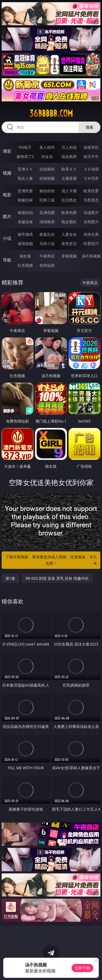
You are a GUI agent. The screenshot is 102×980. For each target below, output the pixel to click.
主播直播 (69, 178)
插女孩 (25, 256)
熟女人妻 (25, 178)
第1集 (10, 578)
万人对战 (69, 147)
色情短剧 (47, 265)
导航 (7, 260)
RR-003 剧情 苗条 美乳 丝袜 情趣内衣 (57, 578)
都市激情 (25, 234)
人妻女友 (69, 234)
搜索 (89, 127)
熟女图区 (69, 222)
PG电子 (25, 147)
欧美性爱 (91, 191)
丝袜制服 (47, 178)
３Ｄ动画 (91, 169)
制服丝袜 (25, 200)
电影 (7, 195)
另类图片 (91, 222)
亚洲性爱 (25, 191)
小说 (7, 238)
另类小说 (47, 244)
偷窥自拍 (25, 213)
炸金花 (47, 156)
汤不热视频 (91, 256)
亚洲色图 (47, 213)
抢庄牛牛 (91, 156)
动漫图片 (91, 213)
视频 (7, 173)
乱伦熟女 (69, 200)
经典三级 (47, 200)
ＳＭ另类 (91, 178)
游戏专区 (91, 147)
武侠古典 (91, 234)
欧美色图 (69, 213)
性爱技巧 (91, 244)
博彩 (7, 151)
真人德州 (47, 147)
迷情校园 (25, 244)
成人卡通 (69, 191)
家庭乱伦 (47, 234)
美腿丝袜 (25, 222)
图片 (7, 216)
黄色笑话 (69, 244)
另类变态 (91, 200)
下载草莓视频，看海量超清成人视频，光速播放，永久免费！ (52, 560)
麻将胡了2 (25, 156)
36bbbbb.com (51, 113)
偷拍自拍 (47, 191)
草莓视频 (69, 256)
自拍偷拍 (47, 169)
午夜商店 (47, 256)
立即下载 (82, 968)
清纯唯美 (47, 222)
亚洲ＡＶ (25, 169)
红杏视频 (25, 265)
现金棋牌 (69, 156)
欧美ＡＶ (69, 169)
